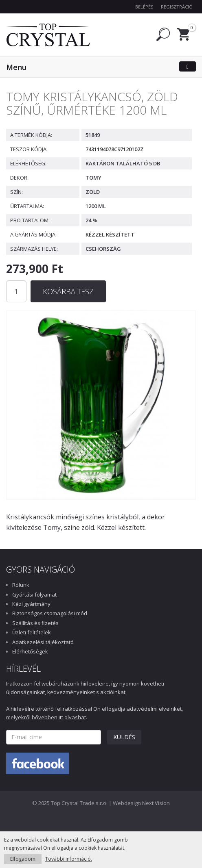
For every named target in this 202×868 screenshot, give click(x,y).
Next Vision (156, 803)
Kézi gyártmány (31, 604)
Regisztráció (177, 7)
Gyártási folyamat (34, 595)
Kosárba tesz (68, 291)
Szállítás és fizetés (35, 623)
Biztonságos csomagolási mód (50, 613)
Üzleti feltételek (32, 632)
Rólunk (21, 585)
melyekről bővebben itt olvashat (46, 717)
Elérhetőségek (30, 651)
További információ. (69, 859)
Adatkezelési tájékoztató (43, 642)
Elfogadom (23, 859)
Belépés (144, 7)
